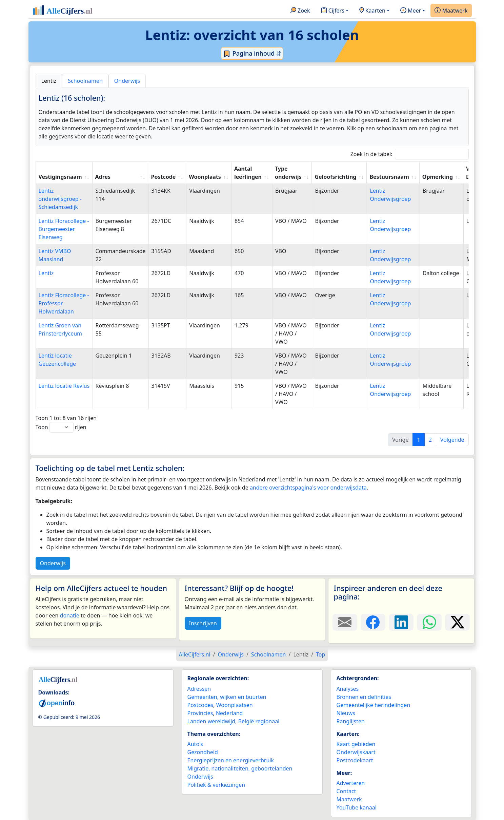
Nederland (229, 713)
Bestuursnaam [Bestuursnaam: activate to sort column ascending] (389, 177)
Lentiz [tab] (49, 81)
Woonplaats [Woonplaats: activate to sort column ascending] (205, 177)
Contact (346, 791)
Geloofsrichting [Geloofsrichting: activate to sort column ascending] (335, 177)
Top (320, 654)
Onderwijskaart (356, 752)
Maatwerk (451, 11)
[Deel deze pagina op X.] (457, 622)
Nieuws (346, 713)
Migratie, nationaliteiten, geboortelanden (240, 768)
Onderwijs (53, 563)
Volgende (452, 440)
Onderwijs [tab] (127, 81)
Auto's (195, 744)
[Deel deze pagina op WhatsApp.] (429, 622)
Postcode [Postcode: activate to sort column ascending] (163, 177)
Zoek (300, 11)
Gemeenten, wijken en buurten (227, 697)
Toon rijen (61, 427)
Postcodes (200, 705)
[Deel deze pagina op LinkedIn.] (401, 622)
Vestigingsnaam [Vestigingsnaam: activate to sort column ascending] (60, 177)
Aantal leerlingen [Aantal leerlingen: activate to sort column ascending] (248, 173)
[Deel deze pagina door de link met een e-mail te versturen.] (345, 622)
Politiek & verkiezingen (216, 785)
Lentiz (46, 273)
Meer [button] (411, 11)
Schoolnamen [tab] (85, 81)
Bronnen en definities (364, 697)
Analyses (348, 689)
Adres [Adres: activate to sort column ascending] (103, 177)
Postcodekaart (355, 760)
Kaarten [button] (372, 11)
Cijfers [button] (333, 11)
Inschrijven (203, 623)
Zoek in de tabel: (410, 154)
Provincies (200, 713)
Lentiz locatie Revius (64, 386)
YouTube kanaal (357, 807)
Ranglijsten (351, 721)
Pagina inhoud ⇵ (252, 54)
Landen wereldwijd (211, 721)
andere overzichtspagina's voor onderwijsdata (308, 488)
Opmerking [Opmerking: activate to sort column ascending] (438, 177)
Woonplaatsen (235, 705)
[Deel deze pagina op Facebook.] (373, 622)
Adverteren (351, 783)
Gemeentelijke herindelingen (374, 705)
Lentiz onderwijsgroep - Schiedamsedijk (60, 199)
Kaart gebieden (356, 744)
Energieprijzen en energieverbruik (231, 760)
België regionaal (259, 721)
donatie (70, 615)
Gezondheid (203, 752)
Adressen (199, 689)
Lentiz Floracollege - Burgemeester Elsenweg (64, 229)
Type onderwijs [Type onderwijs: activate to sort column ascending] (288, 173)
